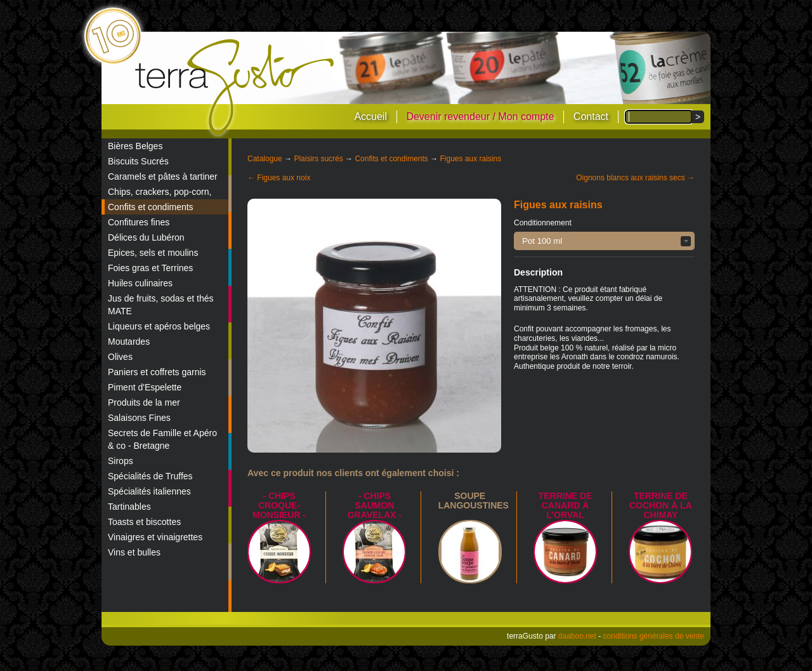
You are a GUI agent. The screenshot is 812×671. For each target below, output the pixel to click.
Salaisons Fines (139, 418)
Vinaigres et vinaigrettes (155, 537)
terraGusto (236, 88)
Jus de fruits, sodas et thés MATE (161, 305)
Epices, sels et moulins (153, 253)
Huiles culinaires (140, 283)
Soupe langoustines (474, 501)
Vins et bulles (134, 552)
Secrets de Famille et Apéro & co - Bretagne (162, 439)
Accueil (370, 116)
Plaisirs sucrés (318, 159)
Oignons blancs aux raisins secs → (635, 178)
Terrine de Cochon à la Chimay (661, 505)
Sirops (121, 461)
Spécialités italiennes (149, 491)
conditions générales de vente (654, 636)
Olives (120, 357)
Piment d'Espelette (145, 387)
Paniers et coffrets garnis (157, 372)
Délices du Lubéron (146, 237)
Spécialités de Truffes (150, 476)
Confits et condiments (151, 207)
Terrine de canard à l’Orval (566, 505)
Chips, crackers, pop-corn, (160, 192)
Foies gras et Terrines (150, 268)
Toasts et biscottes (144, 522)
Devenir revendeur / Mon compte (480, 116)
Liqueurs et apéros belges (159, 326)
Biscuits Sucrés (138, 161)
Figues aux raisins (470, 159)
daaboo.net (577, 636)
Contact (591, 116)
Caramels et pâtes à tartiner (163, 176)
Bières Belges (135, 146)
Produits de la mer (144, 402)
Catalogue (265, 159)
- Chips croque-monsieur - (279, 505)
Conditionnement (543, 223)
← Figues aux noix (279, 178)
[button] (604, 241)
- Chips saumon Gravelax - (375, 505)
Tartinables (129, 507)
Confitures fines (139, 222)
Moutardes (129, 342)
